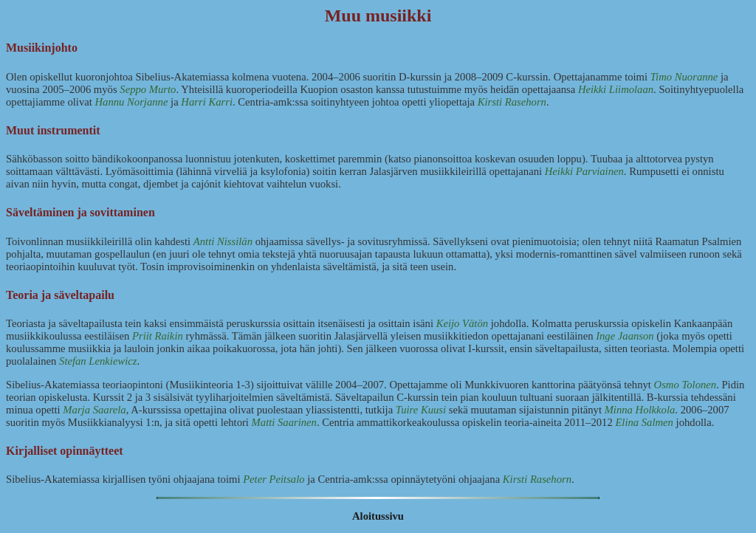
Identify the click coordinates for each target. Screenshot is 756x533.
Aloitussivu (378, 516)
